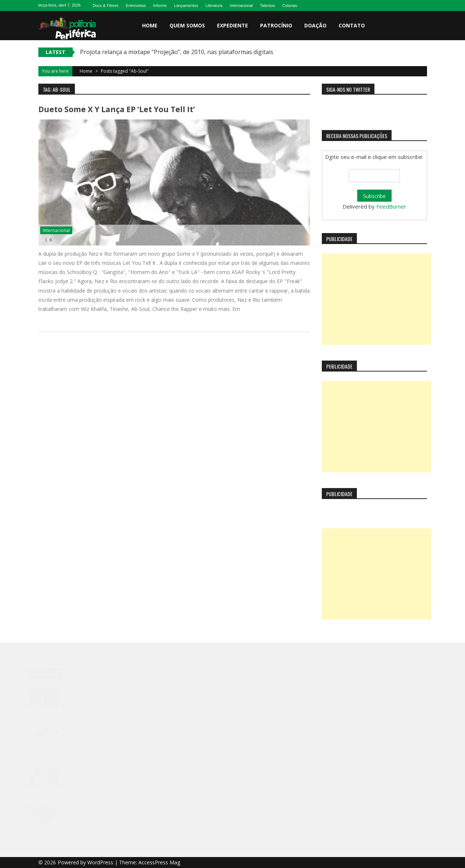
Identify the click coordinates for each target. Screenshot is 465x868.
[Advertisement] (377, 299)
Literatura (214, 5)
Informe (160, 5)
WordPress (101, 862)
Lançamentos (186, 5)
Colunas (290, 5)
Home (150, 25)
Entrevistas (136, 5)
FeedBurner (391, 206)
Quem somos (187, 25)
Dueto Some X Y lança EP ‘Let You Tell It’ (117, 109)
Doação (315, 25)
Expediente (232, 25)
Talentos (268, 5)
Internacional (241, 5)
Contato (352, 25)
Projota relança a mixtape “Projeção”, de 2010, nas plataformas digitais (177, 52)
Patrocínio (276, 25)
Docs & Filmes (106, 5)
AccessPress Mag (159, 862)
